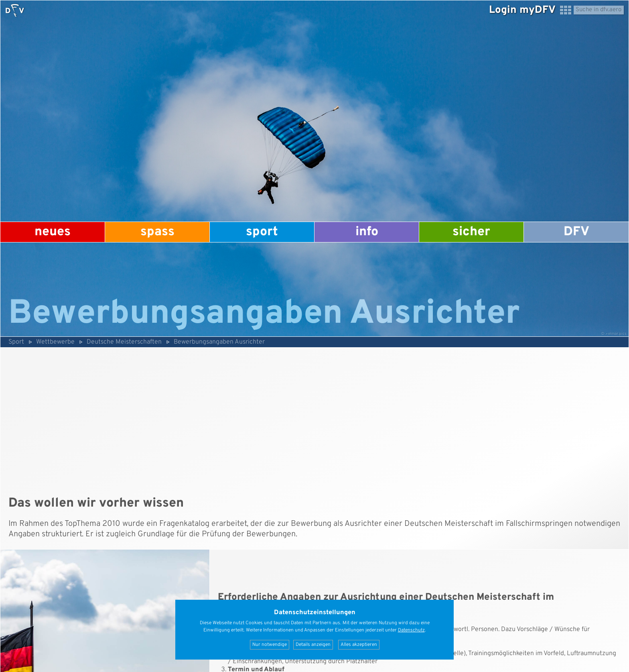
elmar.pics (617, 334)
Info (367, 232)
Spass (157, 232)
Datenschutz (411, 630)
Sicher (471, 232)
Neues (53, 232)
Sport (262, 232)
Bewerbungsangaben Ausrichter (219, 342)
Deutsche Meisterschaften (124, 342)
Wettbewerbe (55, 342)
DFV (576, 232)
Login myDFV (522, 10)
